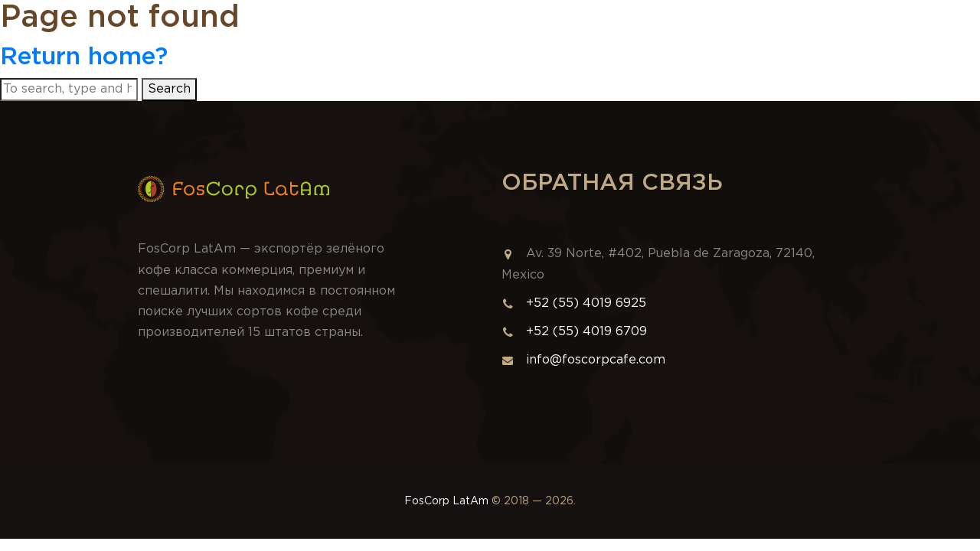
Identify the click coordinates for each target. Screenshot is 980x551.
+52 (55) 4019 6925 (586, 303)
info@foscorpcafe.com (583, 360)
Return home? (84, 57)
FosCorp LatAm (446, 501)
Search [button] (169, 89)
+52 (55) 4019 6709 (586, 332)
